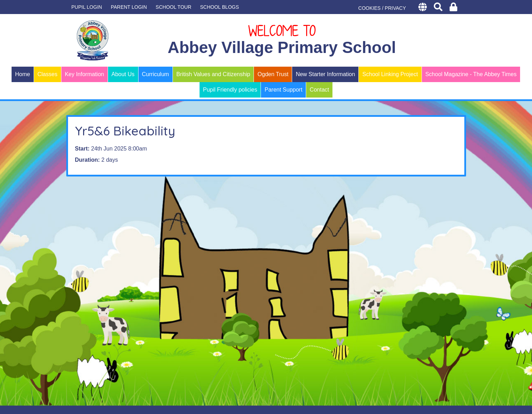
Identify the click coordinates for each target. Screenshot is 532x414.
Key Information (85, 74)
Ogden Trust (273, 74)
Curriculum (156, 74)
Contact (319, 90)
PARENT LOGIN (129, 7)
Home (23, 74)
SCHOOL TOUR (174, 7)
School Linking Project (390, 74)
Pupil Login (87, 7)
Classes (48, 74)
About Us (123, 74)
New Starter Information (325, 74)
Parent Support (283, 90)
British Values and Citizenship (213, 74)
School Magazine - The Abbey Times (471, 74)
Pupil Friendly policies (230, 90)
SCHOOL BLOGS (220, 7)
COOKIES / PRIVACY (382, 8)
